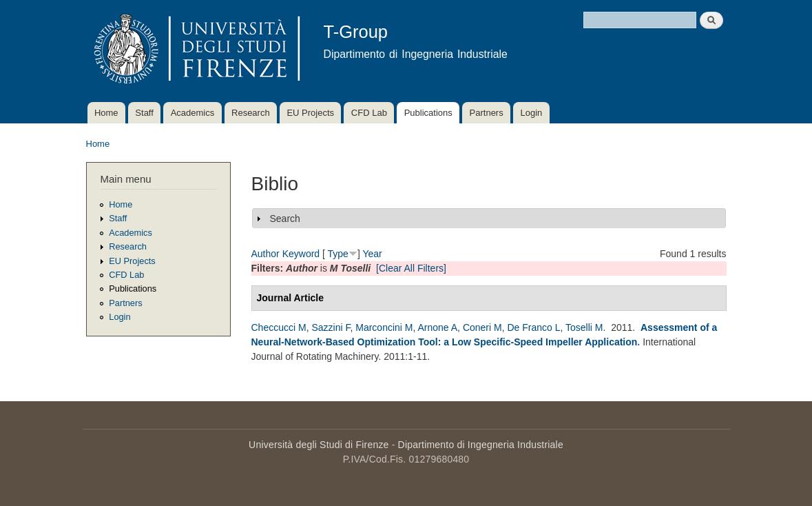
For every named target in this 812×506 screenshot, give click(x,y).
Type (338, 254)
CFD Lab (369, 113)
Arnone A (438, 327)
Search (285, 219)
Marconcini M (384, 327)
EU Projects (310, 113)
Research (251, 113)
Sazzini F (331, 327)
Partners (487, 113)
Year (372, 254)
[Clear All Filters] (411, 268)
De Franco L (533, 327)
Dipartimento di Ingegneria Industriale (481, 445)
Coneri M (482, 327)
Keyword (301, 254)
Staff (144, 113)
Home (106, 113)
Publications (428, 113)
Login (531, 113)
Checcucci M (279, 327)
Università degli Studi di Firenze (319, 445)
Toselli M (584, 327)
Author (266, 254)
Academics (193, 113)
